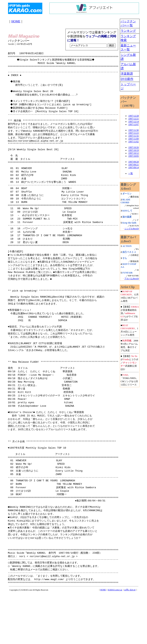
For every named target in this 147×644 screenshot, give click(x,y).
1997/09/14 (134, 167)
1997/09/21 (134, 165)
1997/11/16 (133, 136)
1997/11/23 (133, 133)
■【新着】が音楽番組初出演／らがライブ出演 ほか (130, 313)
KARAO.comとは (115, 640)
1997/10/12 (134, 153)
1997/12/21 (134, 119)
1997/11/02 (133, 142)
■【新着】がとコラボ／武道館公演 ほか (129, 363)
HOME (16, 21)
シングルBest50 (132, 229)
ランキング (128, 31)
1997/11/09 (133, 139)
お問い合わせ (130, 640)
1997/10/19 (134, 150)
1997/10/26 (134, 147)
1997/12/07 (134, 124)
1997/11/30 (133, 130)
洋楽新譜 (127, 74)
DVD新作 (127, 79)
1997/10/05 (134, 156)
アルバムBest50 (132, 278)
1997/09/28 (134, 162)
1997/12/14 (134, 122)
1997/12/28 (134, 116)
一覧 (131, 173)
